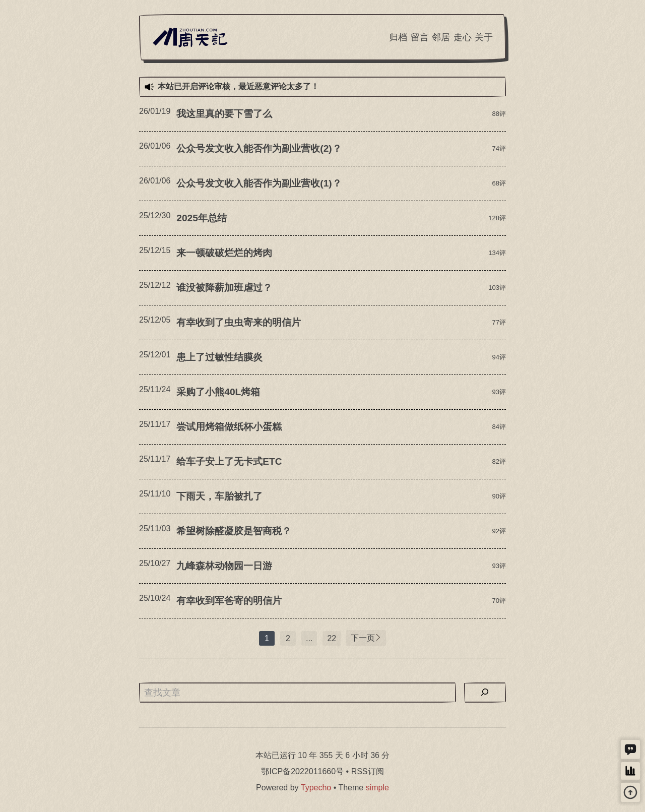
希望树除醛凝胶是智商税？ (234, 531)
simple (377, 788)
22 (332, 638)
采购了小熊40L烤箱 (218, 392)
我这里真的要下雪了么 (224, 114)
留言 (420, 37)
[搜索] (485, 693)
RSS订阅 (368, 771)
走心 (463, 37)
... (309, 638)
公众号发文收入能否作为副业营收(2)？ (259, 148)
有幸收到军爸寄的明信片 (229, 601)
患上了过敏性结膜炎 (219, 357)
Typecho (316, 788)
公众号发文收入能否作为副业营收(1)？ (259, 183)
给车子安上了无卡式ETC (229, 461)
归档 (398, 37)
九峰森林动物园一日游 (224, 566)
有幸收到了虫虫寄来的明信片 (239, 322)
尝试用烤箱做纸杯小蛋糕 (229, 427)
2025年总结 (202, 218)
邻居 (441, 37)
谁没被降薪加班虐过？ (224, 288)
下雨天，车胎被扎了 (219, 496)
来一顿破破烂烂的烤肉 (224, 253)
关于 (484, 37)
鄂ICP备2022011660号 (302, 771)
